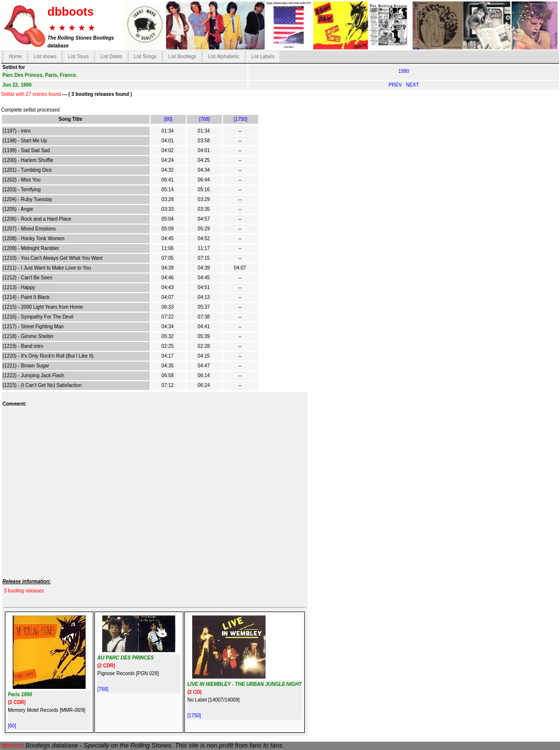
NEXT (413, 85)
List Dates (111, 57)
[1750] (241, 119)
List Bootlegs (182, 57)
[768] (204, 119)
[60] (168, 119)
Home (15, 57)
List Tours (78, 57)
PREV (396, 85)
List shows (45, 57)
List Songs (146, 57)
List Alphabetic (224, 57)
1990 (403, 71)
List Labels (263, 57)
